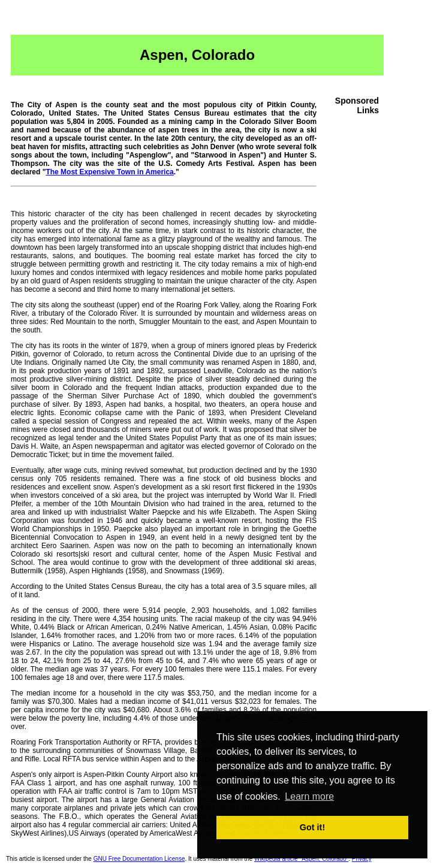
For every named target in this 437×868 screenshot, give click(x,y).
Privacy (362, 859)
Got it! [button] (312, 827)
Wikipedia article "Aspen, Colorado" (301, 859)
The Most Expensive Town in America (109, 172)
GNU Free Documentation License (139, 859)
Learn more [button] (309, 796)
